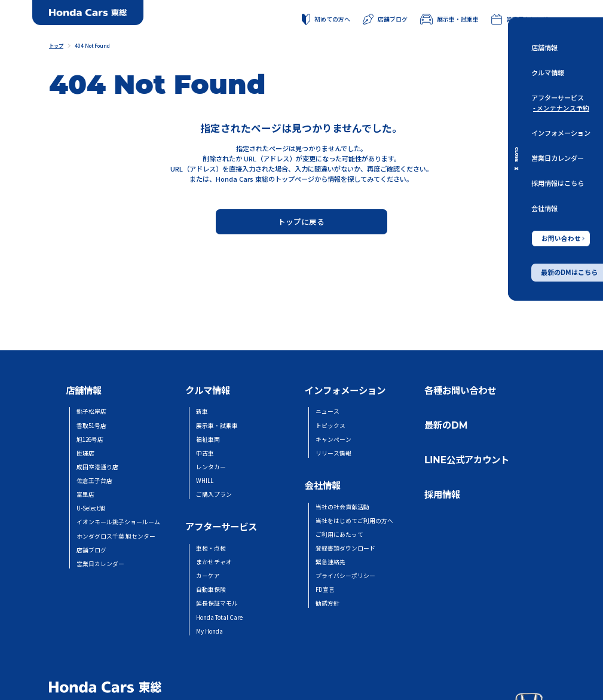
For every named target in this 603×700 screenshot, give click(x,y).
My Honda (209, 631)
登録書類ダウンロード (345, 548)
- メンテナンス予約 (561, 108)
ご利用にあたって (339, 534)
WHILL (205, 481)
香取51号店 (91, 426)
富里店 (85, 494)
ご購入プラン (214, 494)
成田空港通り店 (97, 467)
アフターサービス (558, 98)
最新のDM (446, 425)
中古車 (205, 453)
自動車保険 (211, 589)
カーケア (208, 576)
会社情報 (544, 209)
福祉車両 (208, 439)
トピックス (330, 426)
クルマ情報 (548, 73)
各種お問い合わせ (460, 391)
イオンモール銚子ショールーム (118, 522)
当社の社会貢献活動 (342, 507)
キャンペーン (333, 439)
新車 (202, 411)
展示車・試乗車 (449, 19)
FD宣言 (325, 589)
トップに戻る (301, 221)
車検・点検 (211, 548)
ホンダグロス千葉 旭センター (116, 536)
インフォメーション (561, 133)
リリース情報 (333, 453)
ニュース (327, 411)
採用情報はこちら (558, 184)
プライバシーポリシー (345, 576)
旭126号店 (90, 439)
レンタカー (211, 467)
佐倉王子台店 (94, 481)
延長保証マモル (217, 603)
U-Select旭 (91, 508)
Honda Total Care (219, 618)
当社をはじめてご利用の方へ (354, 521)
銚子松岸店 (91, 411)
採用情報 (442, 495)
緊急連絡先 (330, 562)
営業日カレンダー (558, 158)
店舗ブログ (385, 19)
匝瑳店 (85, 453)
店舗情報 (544, 47)
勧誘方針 (327, 603)
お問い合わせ (563, 238)
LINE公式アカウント (467, 460)
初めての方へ (326, 20)
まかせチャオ (214, 562)
